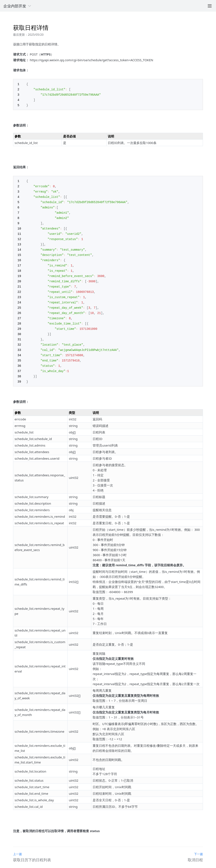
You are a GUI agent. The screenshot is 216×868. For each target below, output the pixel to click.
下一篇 (198, 845)
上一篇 (18, 845)
